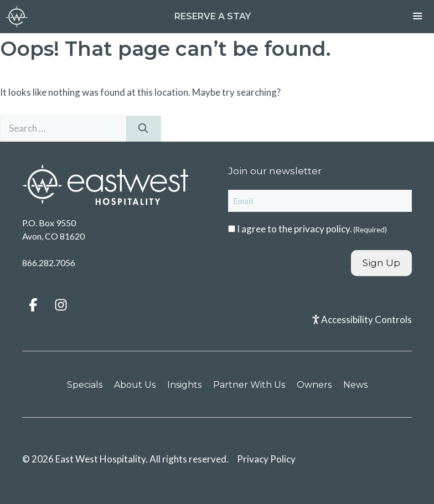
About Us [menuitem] (135, 385)
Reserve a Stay (213, 16)
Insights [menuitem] (184, 385)
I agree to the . (312, 229)
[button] (33, 305)
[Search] (143, 129)
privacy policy (322, 229)
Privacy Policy (266, 459)
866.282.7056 (49, 263)
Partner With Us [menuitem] (249, 385)
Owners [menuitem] (314, 385)
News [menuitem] (355, 385)
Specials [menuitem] (85, 385)
